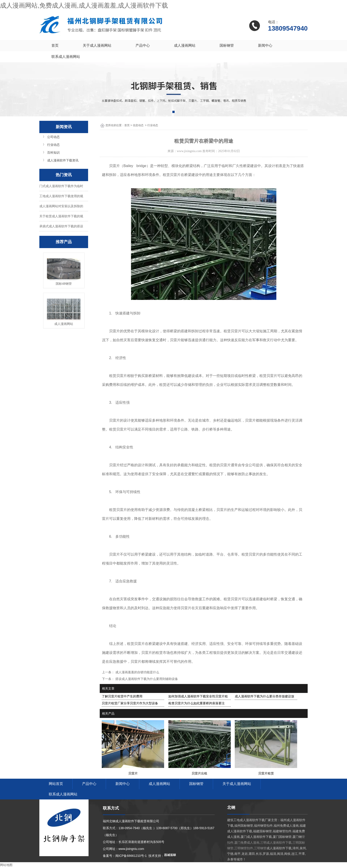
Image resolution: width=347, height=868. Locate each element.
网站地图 (6, 865)
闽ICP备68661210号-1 (131, 856)
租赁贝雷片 (172, 175)
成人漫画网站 (185, 45)
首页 (55, 45)
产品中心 (143, 45)
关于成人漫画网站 (97, 45)
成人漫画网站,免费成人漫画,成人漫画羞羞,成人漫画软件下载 (84, 5)
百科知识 (53, 153)
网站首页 (56, 784)
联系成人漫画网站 (66, 57)
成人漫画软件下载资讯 (63, 160)
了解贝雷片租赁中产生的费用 (122, 696)
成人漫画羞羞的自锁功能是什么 (137, 672)
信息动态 (138, 125)
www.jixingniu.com (189, 151)
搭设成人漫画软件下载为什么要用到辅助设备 (146, 679)
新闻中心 (265, 45)
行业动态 (53, 145)
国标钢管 (227, 45)
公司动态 (53, 137)
